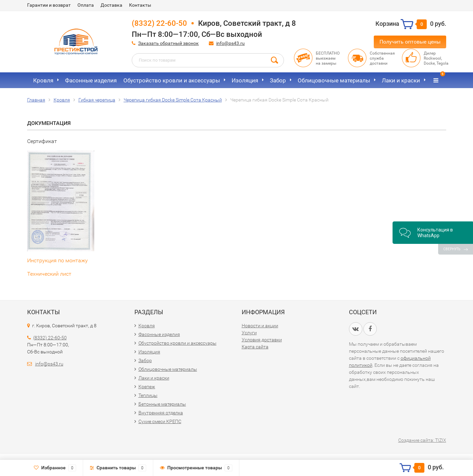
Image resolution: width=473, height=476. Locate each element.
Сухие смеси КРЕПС (160, 421)
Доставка (111, 5)
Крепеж (147, 387)
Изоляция (245, 80)
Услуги (249, 333)
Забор (278, 80)
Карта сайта (255, 347)
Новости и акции (260, 326)
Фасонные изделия (91, 80)
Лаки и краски (401, 80)
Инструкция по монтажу (57, 260)
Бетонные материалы (162, 404)
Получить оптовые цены (410, 42)
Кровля (43, 80)
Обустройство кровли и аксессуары (172, 80)
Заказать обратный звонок (168, 43)
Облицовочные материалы (334, 80)
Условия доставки (262, 340)
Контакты (140, 5)
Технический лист (49, 274)
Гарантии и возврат (49, 5)
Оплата (86, 5)
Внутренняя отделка (161, 413)
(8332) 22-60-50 (159, 23)
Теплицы (148, 395)
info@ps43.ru (230, 43)
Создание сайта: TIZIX (422, 440)
